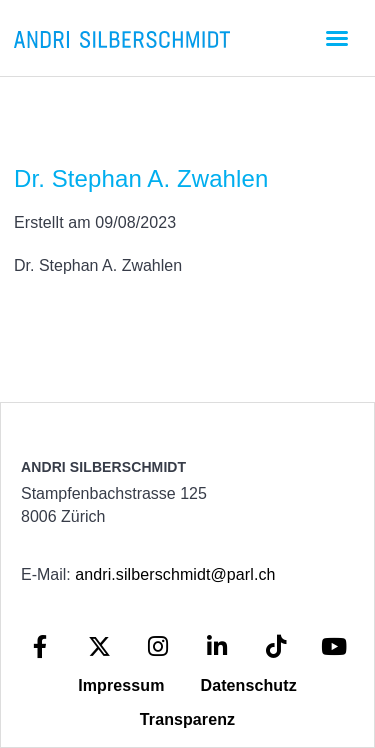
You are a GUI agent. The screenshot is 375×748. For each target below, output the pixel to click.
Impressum (121, 685)
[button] (337, 38)
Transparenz (187, 719)
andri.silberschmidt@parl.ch (175, 574)
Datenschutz (249, 685)
